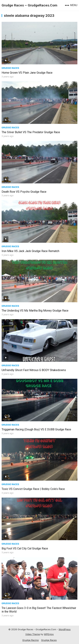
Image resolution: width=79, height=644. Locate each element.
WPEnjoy (49, 634)
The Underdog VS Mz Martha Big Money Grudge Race (35, 311)
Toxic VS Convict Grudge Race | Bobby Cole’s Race (33, 489)
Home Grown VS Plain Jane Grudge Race (27, 73)
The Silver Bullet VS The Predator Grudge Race (31, 132)
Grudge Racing (31, 640)
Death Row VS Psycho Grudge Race (24, 192)
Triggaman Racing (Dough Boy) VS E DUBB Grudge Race (36, 429)
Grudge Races (10, 68)
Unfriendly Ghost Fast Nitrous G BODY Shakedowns (34, 370)
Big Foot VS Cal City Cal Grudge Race (25, 548)
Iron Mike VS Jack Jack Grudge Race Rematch (30, 251)
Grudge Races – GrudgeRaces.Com (29, 5)
